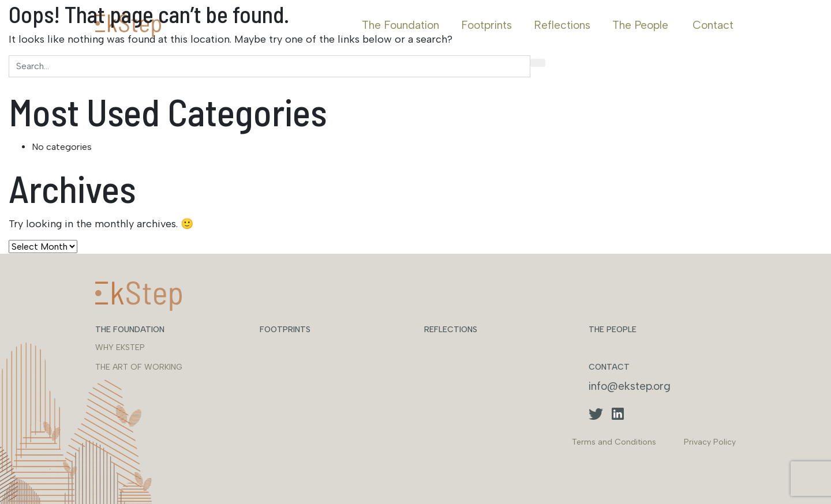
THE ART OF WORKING (139, 367)
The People (640, 25)
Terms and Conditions (614, 442)
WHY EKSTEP (120, 347)
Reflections (562, 25)
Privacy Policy (710, 442)
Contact (713, 25)
